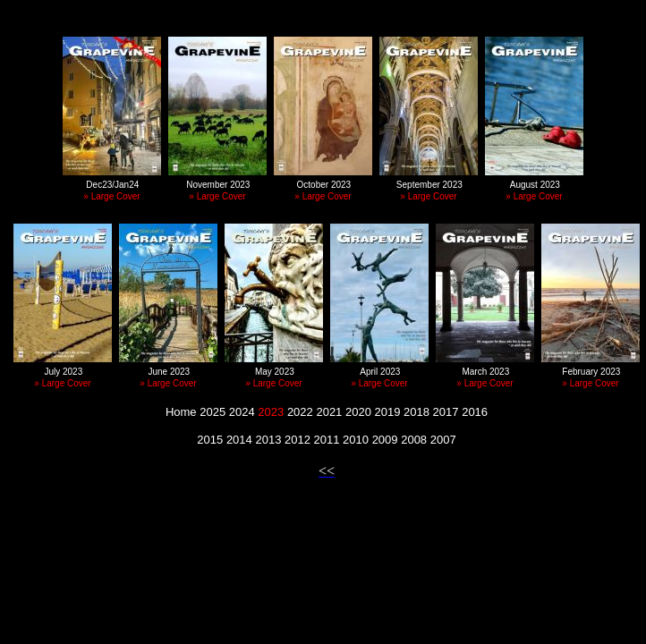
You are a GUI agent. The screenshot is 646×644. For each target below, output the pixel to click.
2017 (446, 412)
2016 (475, 412)
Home (181, 412)
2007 (443, 440)
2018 (416, 412)
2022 (300, 412)
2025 (212, 412)
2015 (210, 440)
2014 (239, 440)
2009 (385, 440)
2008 (414, 440)
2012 (297, 440)
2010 (356, 440)
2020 (358, 412)
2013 (268, 440)
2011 (327, 440)
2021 (329, 412)
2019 (388, 412)
